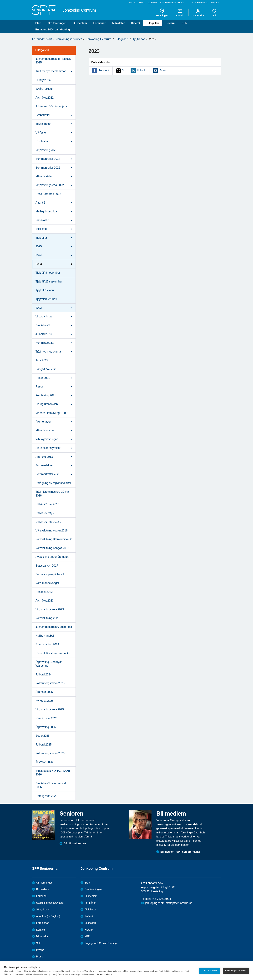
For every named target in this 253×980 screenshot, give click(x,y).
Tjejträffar (139, 39)
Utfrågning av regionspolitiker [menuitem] (53, 483)
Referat (136, 23)
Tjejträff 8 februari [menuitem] (46, 299)
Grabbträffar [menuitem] (43, 115)
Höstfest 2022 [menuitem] (44, 592)
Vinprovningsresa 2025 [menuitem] (50, 709)
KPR (185, 23)
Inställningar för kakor (236, 971)
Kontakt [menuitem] (180, 13)
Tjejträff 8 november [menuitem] (48, 273)
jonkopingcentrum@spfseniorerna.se (169, 903)
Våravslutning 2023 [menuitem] (47, 618)
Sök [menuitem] (214, 13)
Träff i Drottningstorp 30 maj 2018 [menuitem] (53, 494)
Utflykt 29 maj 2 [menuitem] (45, 513)
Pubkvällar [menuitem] (42, 220)
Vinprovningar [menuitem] (44, 316)
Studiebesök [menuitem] (43, 325)
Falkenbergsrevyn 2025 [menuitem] (50, 683)
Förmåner (99, 23)
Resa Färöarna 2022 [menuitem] (48, 194)
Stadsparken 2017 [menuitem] (47, 566)
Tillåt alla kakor (210, 971)
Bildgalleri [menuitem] (42, 50)
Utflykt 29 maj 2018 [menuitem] (47, 504)
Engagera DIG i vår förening (53, 30)
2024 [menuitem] (39, 255)
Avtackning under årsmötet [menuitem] (52, 557)
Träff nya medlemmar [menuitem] (49, 352)
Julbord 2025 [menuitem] (43, 745)
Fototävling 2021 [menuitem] (46, 395)
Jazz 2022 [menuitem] (42, 360)
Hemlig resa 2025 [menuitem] (46, 718)
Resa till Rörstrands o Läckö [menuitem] (53, 653)
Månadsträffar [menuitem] (44, 176)
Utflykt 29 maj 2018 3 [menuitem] (48, 522)
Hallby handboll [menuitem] (45, 636)
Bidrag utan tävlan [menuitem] (47, 404)
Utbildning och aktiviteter (50, 903)
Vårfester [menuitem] (41, 133)
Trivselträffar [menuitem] (43, 124)
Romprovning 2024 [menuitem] (47, 644)
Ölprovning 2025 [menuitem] (46, 727)
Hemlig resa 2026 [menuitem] (46, 796)
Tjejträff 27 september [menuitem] (49, 282)
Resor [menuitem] (39, 387)
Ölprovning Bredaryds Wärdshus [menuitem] (49, 664)
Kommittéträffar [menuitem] (45, 343)
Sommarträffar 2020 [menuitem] (48, 474)
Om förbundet (44, 883)
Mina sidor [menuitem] (198, 13)
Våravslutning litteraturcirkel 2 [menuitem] (53, 539)
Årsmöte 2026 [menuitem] (44, 762)
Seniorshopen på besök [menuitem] (50, 574)
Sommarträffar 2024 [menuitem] (48, 159)
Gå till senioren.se (75, 844)
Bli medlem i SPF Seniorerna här (180, 852)
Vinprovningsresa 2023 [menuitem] (50, 609)
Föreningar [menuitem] (162, 13)
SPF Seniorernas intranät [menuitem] (172, 3)
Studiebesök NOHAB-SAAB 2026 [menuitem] (53, 773)
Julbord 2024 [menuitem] (43, 674)
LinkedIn (142, 70)
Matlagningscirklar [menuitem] (47, 211)
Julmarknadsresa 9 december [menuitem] (54, 627)
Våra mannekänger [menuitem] (47, 583)
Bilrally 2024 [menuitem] (43, 80)
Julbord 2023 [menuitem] (43, 334)
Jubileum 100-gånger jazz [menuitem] (51, 106)
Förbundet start (42, 39)
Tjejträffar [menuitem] (41, 238)
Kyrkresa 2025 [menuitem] (44, 701)
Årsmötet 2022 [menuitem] (45, 98)
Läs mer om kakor (104, 974)
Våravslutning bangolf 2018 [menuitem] (52, 548)
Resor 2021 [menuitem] (43, 378)
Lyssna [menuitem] (133, 3)
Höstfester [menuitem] (42, 141)
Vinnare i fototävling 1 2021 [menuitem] (52, 413)
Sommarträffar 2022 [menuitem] (48, 168)
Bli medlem (80, 23)
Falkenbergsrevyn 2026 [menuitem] (50, 753)
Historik (170, 23)
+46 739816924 (161, 899)
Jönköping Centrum (99, 39)
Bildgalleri (153, 23)
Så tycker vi (43, 910)
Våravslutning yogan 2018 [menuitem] (52, 531)
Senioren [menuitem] (215, 3)
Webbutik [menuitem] (152, 3)
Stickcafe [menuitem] (41, 229)
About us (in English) (48, 916)
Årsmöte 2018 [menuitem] (44, 457)
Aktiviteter (118, 23)
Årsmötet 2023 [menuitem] (45, 601)
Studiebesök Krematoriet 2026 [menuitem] (51, 785)
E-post (163, 70)
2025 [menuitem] (39, 246)
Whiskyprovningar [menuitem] (47, 439)
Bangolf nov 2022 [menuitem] (46, 369)
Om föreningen (57, 23)
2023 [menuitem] (39, 264)
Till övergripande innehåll (0, 0)
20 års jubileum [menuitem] (45, 89)
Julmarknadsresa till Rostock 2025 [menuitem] (53, 61)
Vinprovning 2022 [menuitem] (46, 150)
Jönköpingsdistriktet (69, 39)
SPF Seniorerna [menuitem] (200, 3)
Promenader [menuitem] (43, 422)
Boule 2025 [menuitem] (43, 736)
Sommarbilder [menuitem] (44, 465)
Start (38, 23)
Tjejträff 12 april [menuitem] (45, 290)
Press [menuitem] (142, 3)
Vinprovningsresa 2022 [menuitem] (50, 185)
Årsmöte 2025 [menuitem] (44, 692)
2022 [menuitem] (39, 308)
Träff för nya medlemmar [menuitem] (51, 71)
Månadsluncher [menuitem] (45, 430)
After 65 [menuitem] (40, 203)
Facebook (104, 70)
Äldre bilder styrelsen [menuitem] (48, 448)
